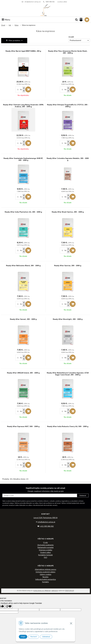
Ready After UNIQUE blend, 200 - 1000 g (23, 373)
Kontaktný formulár (45, 555)
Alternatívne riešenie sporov (45, 569)
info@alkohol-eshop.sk (33, 2)
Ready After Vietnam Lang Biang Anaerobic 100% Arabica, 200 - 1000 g (23, 106)
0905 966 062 (50, 2)
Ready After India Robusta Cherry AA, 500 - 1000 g (68, 427)
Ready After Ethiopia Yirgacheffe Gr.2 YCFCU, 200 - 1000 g (68, 106)
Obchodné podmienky (45, 545)
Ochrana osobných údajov (45, 572)
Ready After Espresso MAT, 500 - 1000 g (23, 427)
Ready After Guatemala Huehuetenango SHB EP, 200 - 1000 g (23, 159)
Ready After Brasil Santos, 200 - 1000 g (68, 212)
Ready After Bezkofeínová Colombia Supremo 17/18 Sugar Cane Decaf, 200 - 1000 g (68, 374)
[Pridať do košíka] (28, 89)
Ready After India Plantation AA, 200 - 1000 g (23, 212)
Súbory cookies (46, 574)
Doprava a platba (46, 550)
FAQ (46, 557)
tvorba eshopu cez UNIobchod (42, 591)
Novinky (45, 577)
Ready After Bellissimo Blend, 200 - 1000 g (23, 266)
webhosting (55, 591)
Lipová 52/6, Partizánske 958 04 (45, 518)
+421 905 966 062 (47, 526)
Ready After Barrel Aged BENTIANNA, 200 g (23, 51)
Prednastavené (75, 40)
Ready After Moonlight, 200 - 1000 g (68, 319)
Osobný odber (45, 552)
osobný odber (62, 2)
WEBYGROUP (69, 591)
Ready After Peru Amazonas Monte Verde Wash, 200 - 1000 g (68, 52)
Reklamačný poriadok (46, 547)
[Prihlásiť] (81, 20)
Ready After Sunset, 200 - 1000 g (23, 319)
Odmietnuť (46, 637)
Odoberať (83, 496)
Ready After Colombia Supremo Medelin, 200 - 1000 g (68, 159)
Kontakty (45, 582)
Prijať (23, 637)
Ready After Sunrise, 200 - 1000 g (68, 266)
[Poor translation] (9, 606)
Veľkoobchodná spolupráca (45, 579)
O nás (45, 542)
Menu (6, 20)
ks (21, 90)
